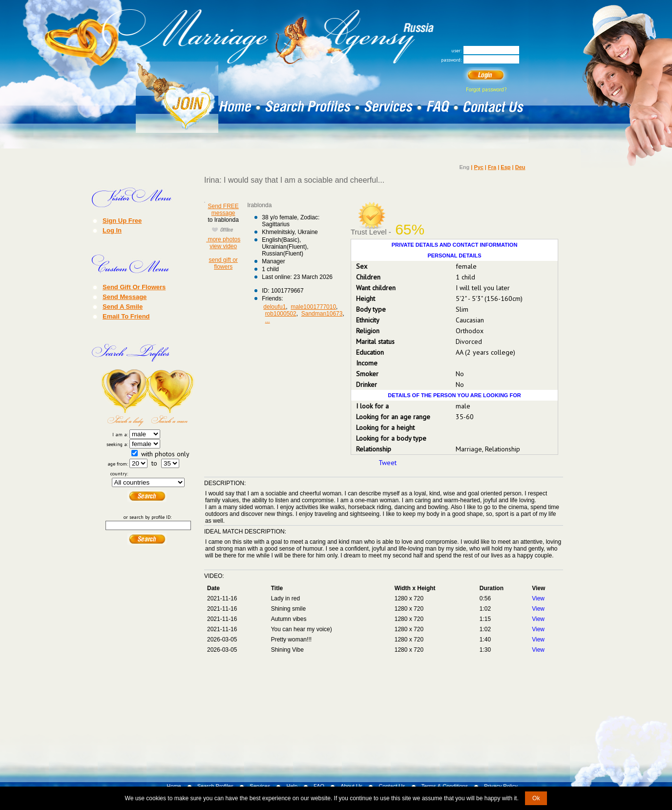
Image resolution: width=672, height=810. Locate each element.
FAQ (319, 786)
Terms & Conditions (445, 786)
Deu (520, 167)
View (538, 598)
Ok (536, 798)
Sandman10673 (322, 314)
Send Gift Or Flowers (134, 287)
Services (260, 786)
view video (223, 246)
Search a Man (171, 398)
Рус (478, 167)
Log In (112, 230)
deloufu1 (274, 307)
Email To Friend (126, 316)
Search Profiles (216, 786)
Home (174, 786)
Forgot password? (486, 89)
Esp (505, 167)
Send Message (125, 297)
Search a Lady (125, 398)
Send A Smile (123, 306)
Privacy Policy (501, 786)
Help (292, 786)
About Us (351, 786)
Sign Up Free (122, 220)
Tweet (388, 463)
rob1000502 (281, 314)
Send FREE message (223, 210)
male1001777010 (313, 307)
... (268, 320)
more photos (223, 239)
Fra (492, 167)
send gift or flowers (223, 263)
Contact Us (392, 786)
